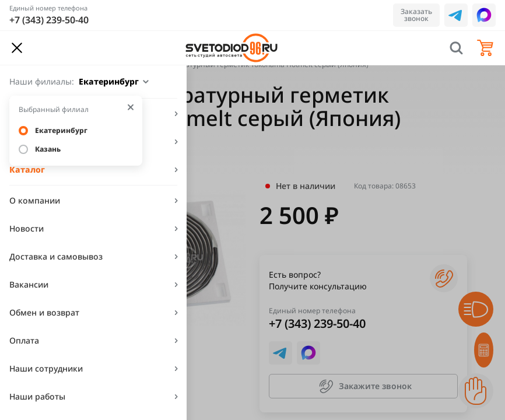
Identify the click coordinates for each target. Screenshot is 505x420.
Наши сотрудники (46, 368)
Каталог (27, 169)
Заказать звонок (416, 15)
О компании (35, 200)
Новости (27, 228)
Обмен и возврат (44, 312)
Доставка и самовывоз (56, 256)
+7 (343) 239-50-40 (49, 20)
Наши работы (37, 396)
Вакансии (29, 284)
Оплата (24, 340)
